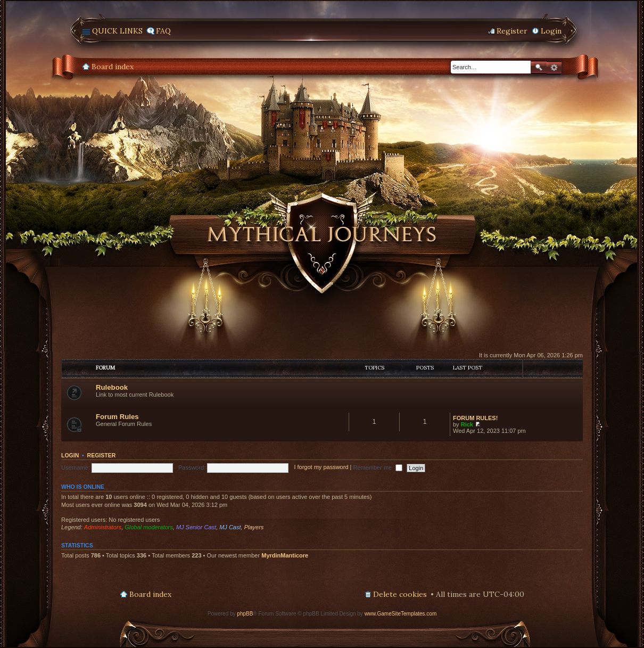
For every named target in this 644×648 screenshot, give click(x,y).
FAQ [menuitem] (163, 31)
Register (102, 455)
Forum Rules (117, 417)
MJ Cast (230, 527)
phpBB (245, 614)
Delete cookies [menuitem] (400, 594)
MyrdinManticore (285, 555)
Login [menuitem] (551, 31)
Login (70, 455)
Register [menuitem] (512, 31)
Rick (467, 424)
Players (254, 527)
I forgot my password (321, 467)
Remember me (378, 467)
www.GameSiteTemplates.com (401, 614)
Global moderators (149, 527)
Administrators (103, 527)
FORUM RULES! (475, 418)
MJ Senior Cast (196, 527)
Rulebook (112, 387)
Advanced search (554, 68)
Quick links (117, 31)
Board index (113, 67)
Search (539, 67)
